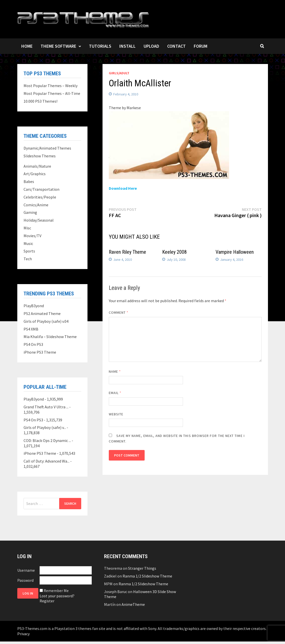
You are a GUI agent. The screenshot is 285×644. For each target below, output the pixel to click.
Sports (29, 251)
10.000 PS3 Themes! (40, 101)
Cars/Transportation (41, 189)
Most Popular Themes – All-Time (52, 93)
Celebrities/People (40, 197)
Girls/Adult (119, 73)
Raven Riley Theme (127, 252)
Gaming (30, 212)
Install (127, 46)
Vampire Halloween (235, 252)
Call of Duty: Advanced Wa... (46, 461)
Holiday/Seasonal (39, 220)
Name (115, 371)
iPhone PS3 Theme (40, 352)
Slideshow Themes (40, 156)
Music (28, 243)
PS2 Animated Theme (42, 313)
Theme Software (58, 46)
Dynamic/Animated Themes (47, 148)
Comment (119, 312)
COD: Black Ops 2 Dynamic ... (47, 440)
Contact (176, 46)
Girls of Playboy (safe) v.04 (46, 321)
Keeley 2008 (174, 252)
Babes (29, 181)
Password (25, 580)
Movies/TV (32, 236)
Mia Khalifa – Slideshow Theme (50, 337)
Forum (201, 46)
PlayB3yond (34, 306)
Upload (151, 46)
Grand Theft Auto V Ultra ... (46, 407)
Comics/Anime (36, 205)
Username (26, 570)
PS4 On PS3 (33, 344)
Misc (27, 228)
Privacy (23, 634)
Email (115, 393)
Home (27, 46)
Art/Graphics (35, 174)
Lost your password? (57, 596)
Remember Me (56, 591)
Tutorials (100, 46)
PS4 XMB (31, 329)
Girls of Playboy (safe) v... (45, 427)
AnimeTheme (133, 604)
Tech (28, 259)
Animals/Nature (37, 166)
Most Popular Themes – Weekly (51, 86)
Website (116, 414)
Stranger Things (142, 568)
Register (47, 601)
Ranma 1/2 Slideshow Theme (147, 576)
